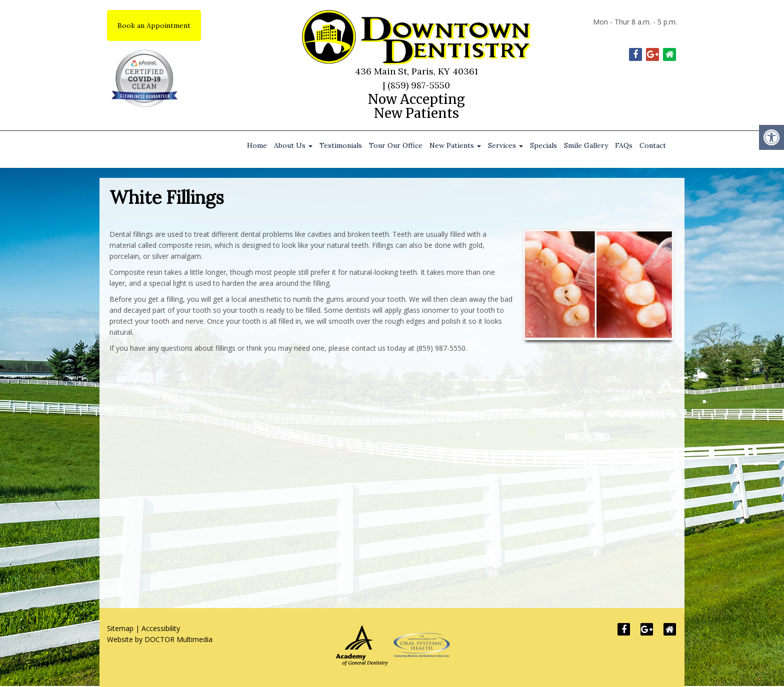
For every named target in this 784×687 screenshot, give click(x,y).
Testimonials (341, 145)
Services (505, 145)
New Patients (455, 145)
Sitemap (120, 628)
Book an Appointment (154, 25)
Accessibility (161, 628)
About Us (293, 145)
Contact (653, 145)
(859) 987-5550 (419, 85)
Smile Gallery (586, 145)
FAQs (624, 145)
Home (257, 145)
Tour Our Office (396, 145)
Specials (543, 145)
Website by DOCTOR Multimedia (160, 639)
